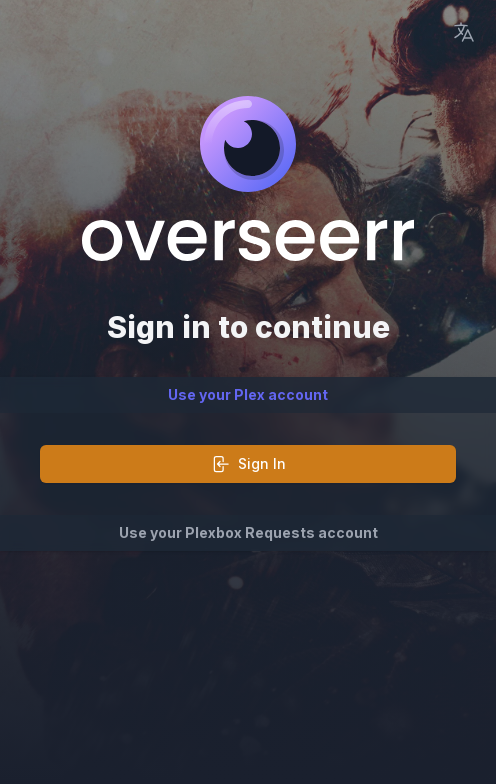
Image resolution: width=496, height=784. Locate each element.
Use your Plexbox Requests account (248, 532)
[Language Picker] (464, 32)
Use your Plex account (248, 394)
